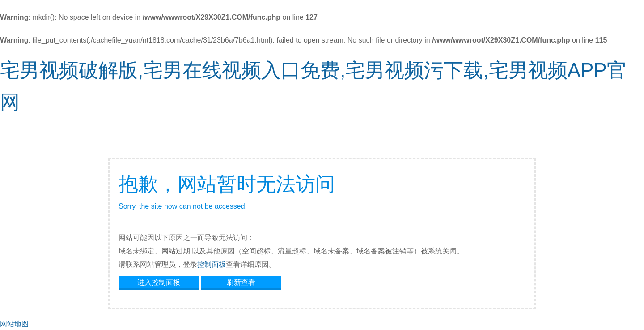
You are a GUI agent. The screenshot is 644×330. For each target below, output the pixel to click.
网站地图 (14, 324)
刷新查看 (241, 282)
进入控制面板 (159, 282)
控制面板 (212, 264)
